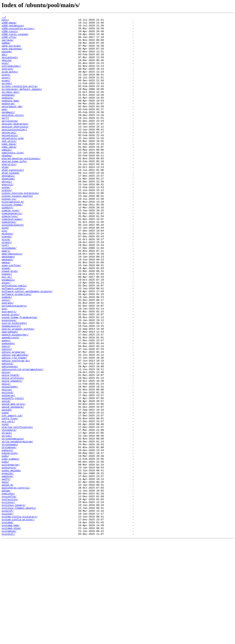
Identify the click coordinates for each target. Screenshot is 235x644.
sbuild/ (7, 69)
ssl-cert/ (8, 503)
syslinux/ (8, 600)
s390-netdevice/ (13, 28)
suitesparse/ (11, 555)
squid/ (6, 478)
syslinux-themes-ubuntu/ (19, 607)
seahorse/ (8, 121)
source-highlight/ (14, 385)
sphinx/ (7, 416)
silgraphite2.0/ (13, 239)
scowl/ (6, 94)
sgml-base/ (9, 170)
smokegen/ (8, 305)
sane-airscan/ (11, 52)
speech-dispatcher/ (15, 399)
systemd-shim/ (11, 631)
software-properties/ (17, 350)
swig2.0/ (8, 579)
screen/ (7, 97)
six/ (5, 274)
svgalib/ (8, 565)
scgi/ (5, 73)
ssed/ (5, 492)
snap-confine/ (11, 315)
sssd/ (5, 506)
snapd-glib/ (10, 322)
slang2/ (7, 281)
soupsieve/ (9, 381)
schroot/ (8, 80)
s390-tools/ (10, 35)
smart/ (6, 298)
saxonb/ (7, 59)
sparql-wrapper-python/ (18, 392)
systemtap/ (9, 634)
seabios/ (8, 114)
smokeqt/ (8, 309)
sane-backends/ (12, 55)
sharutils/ (9, 194)
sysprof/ (8, 610)
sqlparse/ (8, 471)
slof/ (5, 291)
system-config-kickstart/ (20, 617)
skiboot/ (8, 277)
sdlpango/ (8, 111)
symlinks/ (8, 589)
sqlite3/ (8, 468)
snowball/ (8, 333)
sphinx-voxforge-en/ (16, 430)
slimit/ (7, 288)
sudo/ (5, 544)
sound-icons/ (11, 374)
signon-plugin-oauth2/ (17, 232)
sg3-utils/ (9, 166)
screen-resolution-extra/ (20, 101)
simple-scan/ (11, 250)
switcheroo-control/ (16, 582)
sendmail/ (8, 132)
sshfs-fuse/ (10, 499)
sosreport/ (9, 371)
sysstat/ (8, 614)
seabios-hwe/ (11, 118)
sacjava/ (8, 45)
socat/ (6, 336)
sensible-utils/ (13, 135)
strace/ (7, 517)
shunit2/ (8, 218)
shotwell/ (8, 208)
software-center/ (14, 343)
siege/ (6, 222)
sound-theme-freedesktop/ (20, 378)
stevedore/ (9, 513)
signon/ (7, 225)
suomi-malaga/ (11, 562)
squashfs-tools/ (13, 475)
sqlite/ (7, 465)
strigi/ (7, 520)
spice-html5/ (11, 447)
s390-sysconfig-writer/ (18, 31)
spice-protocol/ (13, 451)
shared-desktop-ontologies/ (21, 187)
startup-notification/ (17, 510)
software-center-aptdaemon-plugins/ (27, 347)
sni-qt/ (7, 329)
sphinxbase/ (10, 437)
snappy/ (7, 326)
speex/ (6, 406)
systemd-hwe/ (11, 627)
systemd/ (8, 624)
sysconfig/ (9, 593)
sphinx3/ (8, 433)
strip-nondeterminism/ (17, 527)
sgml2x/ (7, 177)
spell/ (6, 413)
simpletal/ (9, 263)
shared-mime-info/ (14, 191)
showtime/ (8, 211)
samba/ (6, 49)
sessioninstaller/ (14, 153)
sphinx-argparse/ (14, 419)
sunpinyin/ (9, 558)
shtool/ (7, 215)
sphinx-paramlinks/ (15, 423)
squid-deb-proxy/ (14, 482)
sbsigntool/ (10, 66)
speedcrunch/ (11, 402)
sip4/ (5, 270)
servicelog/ (10, 142)
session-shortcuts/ (15, 149)
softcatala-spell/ (14, 340)
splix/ (6, 458)
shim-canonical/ (13, 201)
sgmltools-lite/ (13, 180)
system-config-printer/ (18, 621)
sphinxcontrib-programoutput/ (23, 440)
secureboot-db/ (12, 125)
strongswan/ (10, 530)
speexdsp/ (8, 409)
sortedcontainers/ (14, 364)
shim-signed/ (11, 205)
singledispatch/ (13, 267)
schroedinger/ (11, 76)
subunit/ (8, 537)
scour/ (6, 90)
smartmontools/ (12, 302)
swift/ (6, 572)
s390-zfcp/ (9, 42)
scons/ (6, 87)
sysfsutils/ (10, 596)
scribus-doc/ (11, 107)
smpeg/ (6, 312)
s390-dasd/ (9, 24)
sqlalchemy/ (10, 461)
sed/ (5, 128)
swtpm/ (6, 586)
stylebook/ (9, 534)
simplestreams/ (12, 260)
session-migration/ (15, 146)
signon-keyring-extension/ (20, 229)
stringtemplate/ (13, 523)
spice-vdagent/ (12, 454)
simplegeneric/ (12, 253)
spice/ (6, 444)
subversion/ (10, 541)
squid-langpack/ (13, 485)
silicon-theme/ (12, 243)
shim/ (5, 198)
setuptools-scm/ (13, 163)
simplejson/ (10, 257)
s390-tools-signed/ (15, 38)
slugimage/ (9, 295)
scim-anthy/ (10, 83)
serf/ (5, 139)
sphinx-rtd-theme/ (14, 426)
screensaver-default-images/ (22, 104)
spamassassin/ (11, 388)
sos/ (5, 367)
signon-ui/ (9, 236)
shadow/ (7, 184)
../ (4, 17)
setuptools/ (10, 159)
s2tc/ (5, 21)
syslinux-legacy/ (14, 603)
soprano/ (8, 361)
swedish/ (8, 569)
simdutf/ (8, 246)
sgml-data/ (9, 173)
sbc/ (5, 62)
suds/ (5, 551)
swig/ (5, 575)
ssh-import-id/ (12, 496)
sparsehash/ (10, 395)
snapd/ (6, 319)
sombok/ (7, 354)
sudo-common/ (11, 548)
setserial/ (9, 156)
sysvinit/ (8, 638)
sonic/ (6, 357)
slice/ (6, 284)
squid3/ (7, 489)
